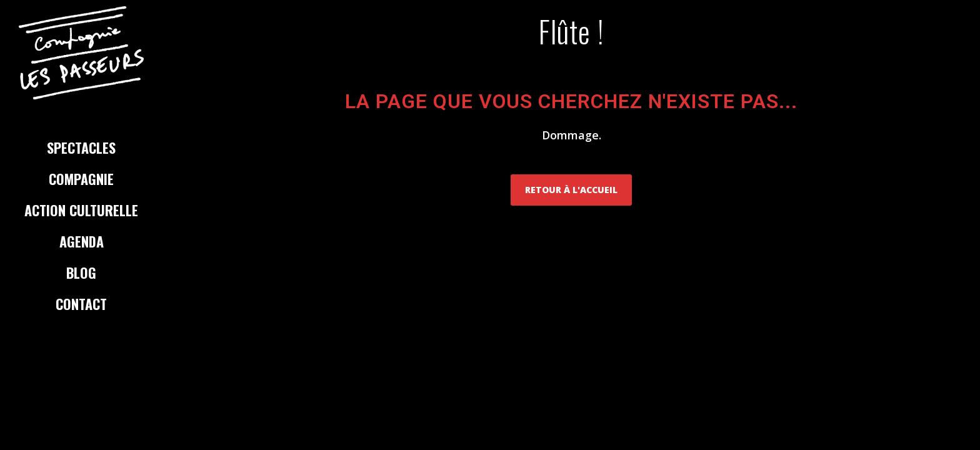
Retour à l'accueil (571, 190)
